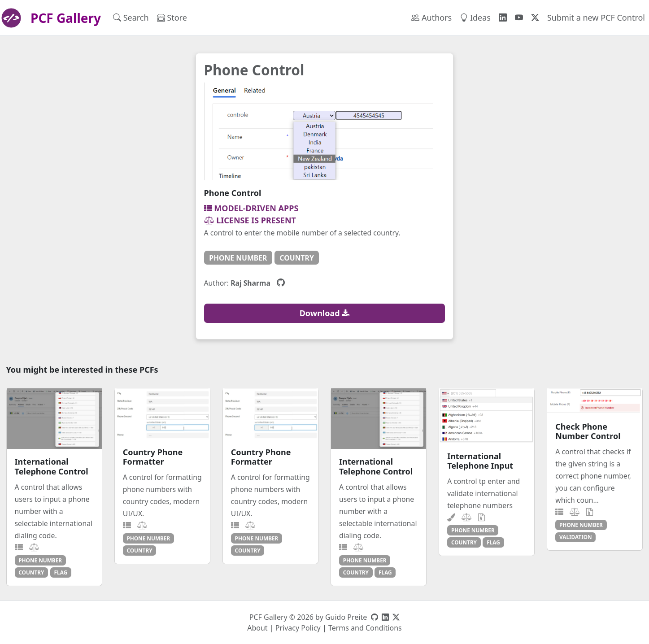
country (297, 258)
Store (172, 17)
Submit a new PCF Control (596, 17)
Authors (431, 17)
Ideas (475, 17)
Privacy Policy (298, 628)
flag (61, 572)
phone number (238, 258)
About (257, 628)
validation (576, 537)
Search (131, 17)
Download (325, 313)
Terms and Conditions (365, 628)
